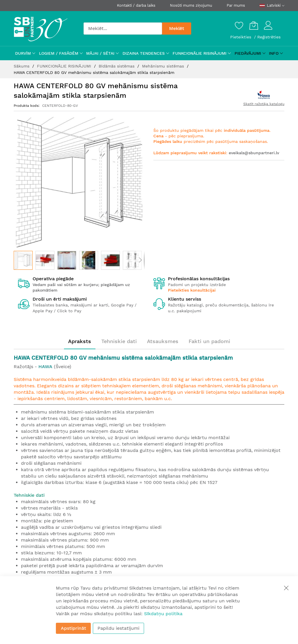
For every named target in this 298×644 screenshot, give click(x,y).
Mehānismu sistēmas (164, 66)
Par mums (236, 5)
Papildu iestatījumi (118, 628)
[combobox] (123, 29)
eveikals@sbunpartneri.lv (254, 153)
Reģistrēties (269, 37)
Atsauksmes (163, 341)
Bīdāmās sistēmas (117, 66)
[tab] (80, 341)
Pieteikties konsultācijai (192, 290)
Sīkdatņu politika (163, 614)
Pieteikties (241, 37)
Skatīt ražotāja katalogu (264, 104)
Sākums (22, 66)
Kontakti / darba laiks (136, 5)
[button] (45, 260)
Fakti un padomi (209, 341)
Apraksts (80, 341)
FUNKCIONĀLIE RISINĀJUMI (65, 66)
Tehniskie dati (119, 341)
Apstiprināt (73, 628)
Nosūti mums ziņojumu (191, 5)
